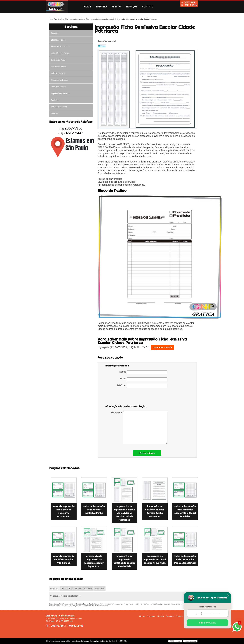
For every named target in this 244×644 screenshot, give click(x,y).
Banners (55, 33)
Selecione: (54, 589)
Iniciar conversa (207, 623)
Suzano (78, 589)
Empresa (101, 7)
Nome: (143, 372)
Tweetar (102, 46)
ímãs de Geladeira (59, 87)
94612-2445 (191, 5)
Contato (148, 7)
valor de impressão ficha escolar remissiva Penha (94, 510)
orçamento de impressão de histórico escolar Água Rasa (94, 561)
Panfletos (55, 100)
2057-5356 (190, 2)
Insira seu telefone (207, 607)
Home (87, 7)
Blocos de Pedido (58, 40)
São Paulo (88, 589)
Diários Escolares (58, 73)
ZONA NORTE (67, 589)
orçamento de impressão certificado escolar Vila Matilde (124, 561)
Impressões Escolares (60, 93)
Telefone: (142, 386)
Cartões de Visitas (59, 67)
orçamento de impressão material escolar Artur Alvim (155, 560)
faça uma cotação (163, 347)
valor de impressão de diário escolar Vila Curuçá (64, 560)
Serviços (132, 7)
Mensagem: (139, 428)
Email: (143, 379)
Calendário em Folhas (60, 53)
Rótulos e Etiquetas (59, 107)
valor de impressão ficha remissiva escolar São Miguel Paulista (185, 511)
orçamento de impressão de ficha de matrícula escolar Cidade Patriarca (124, 513)
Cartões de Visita (58, 60)
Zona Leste (100, 589)
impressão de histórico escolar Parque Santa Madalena (155, 511)
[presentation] (124, 397)
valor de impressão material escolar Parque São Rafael (185, 560)
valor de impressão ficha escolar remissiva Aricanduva (64, 511)
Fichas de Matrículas (60, 80)
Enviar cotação (147, 453)
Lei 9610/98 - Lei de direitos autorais (95, 606)
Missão (116, 7)
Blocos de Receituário (60, 47)
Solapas (55, 114)
